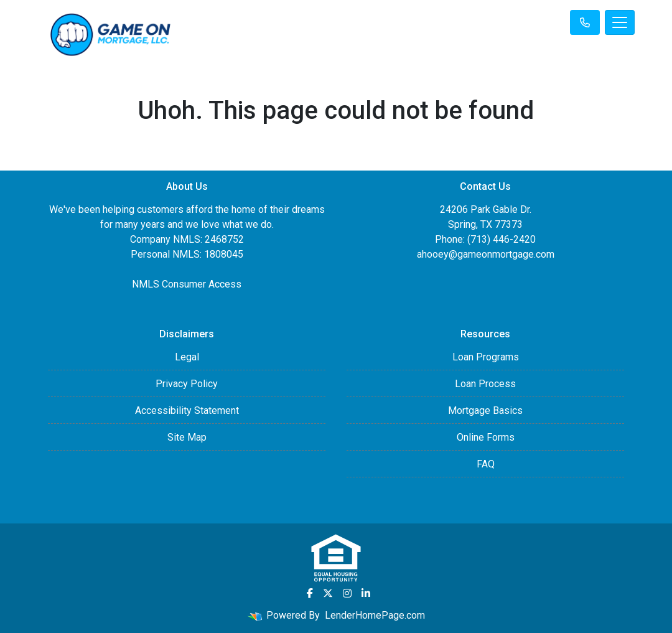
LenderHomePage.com (375, 615)
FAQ (486, 464)
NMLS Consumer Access (187, 284)
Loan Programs (486, 357)
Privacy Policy (187, 384)
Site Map (187, 437)
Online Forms (486, 437)
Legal (187, 357)
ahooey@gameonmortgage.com (486, 254)
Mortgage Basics (485, 410)
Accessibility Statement (187, 410)
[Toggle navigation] (620, 22)
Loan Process (485, 384)
